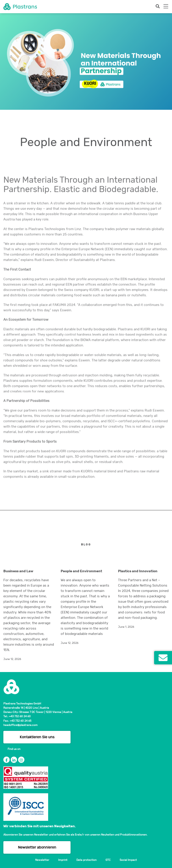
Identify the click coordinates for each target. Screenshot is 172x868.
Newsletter (42, 860)
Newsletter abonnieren (37, 847)
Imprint (63, 860)
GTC (108, 860)
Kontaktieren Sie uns (37, 737)
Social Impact (128, 860)
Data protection (86, 860)
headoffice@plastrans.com (20, 725)
